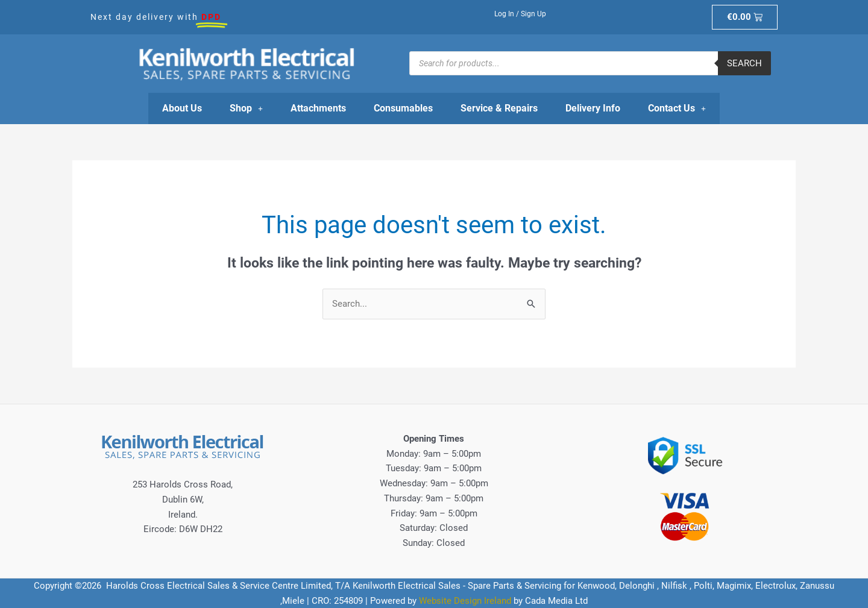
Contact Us (677, 108)
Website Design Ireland (465, 601)
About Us (182, 108)
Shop (246, 108)
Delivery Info (593, 108)
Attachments (318, 108)
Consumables (403, 108)
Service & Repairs (499, 108)
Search (744, 63)
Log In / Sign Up (520, 14)
